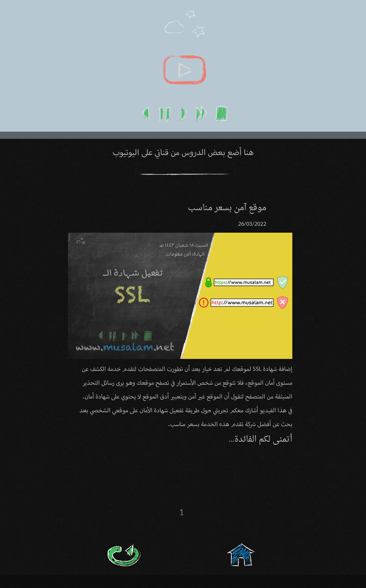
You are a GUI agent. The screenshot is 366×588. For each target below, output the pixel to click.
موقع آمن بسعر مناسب (227, 208)
